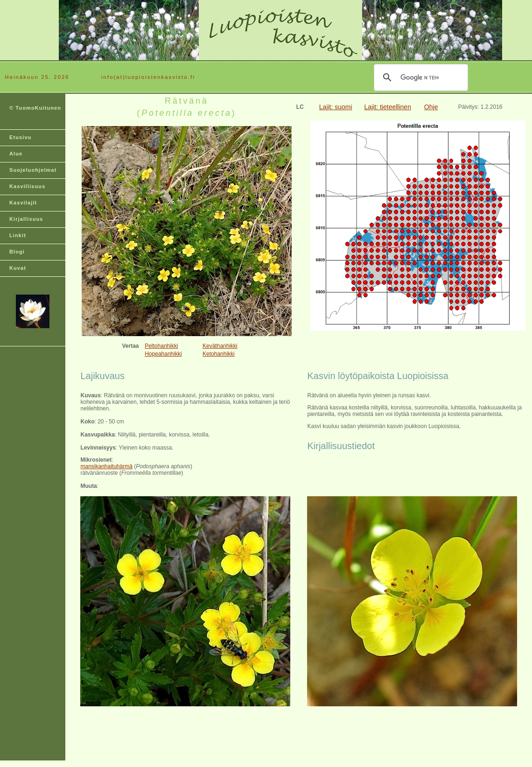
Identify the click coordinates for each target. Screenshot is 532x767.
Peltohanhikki (161, 346)
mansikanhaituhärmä (106, 466)
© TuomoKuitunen (35, 108)
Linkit (18, 235)
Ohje (431, 107)
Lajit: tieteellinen (388, 107)
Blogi (17, 252)
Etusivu (20, 137)
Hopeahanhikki (163, 354)
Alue (16, 154)
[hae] (420, 77)
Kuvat (18, 268)
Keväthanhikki (220, 346)
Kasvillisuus (27, 186)
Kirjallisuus (26, 219)
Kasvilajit (23, 203)
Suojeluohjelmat (33, 170)
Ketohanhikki (219, 354)
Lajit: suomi (336, 107)
